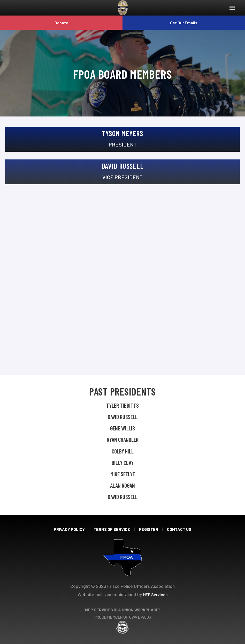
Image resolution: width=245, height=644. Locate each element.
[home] (123, 8)
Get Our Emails (184, 23)
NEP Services (155, 594)
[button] (232, 8)
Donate (61, 23)
